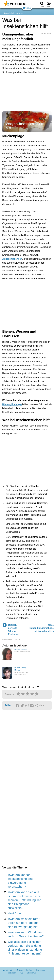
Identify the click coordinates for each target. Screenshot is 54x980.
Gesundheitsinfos (10, 13)
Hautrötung (15, 913)
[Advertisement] (27, 92)
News (21, 13)
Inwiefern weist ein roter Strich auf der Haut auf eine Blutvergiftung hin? (23, 923)
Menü (27, 8)
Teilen (8, 705)
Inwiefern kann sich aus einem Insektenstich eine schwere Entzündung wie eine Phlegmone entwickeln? (24, 900)
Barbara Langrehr (21, 649)
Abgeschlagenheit (12, 259)
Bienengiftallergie (12, 404)
